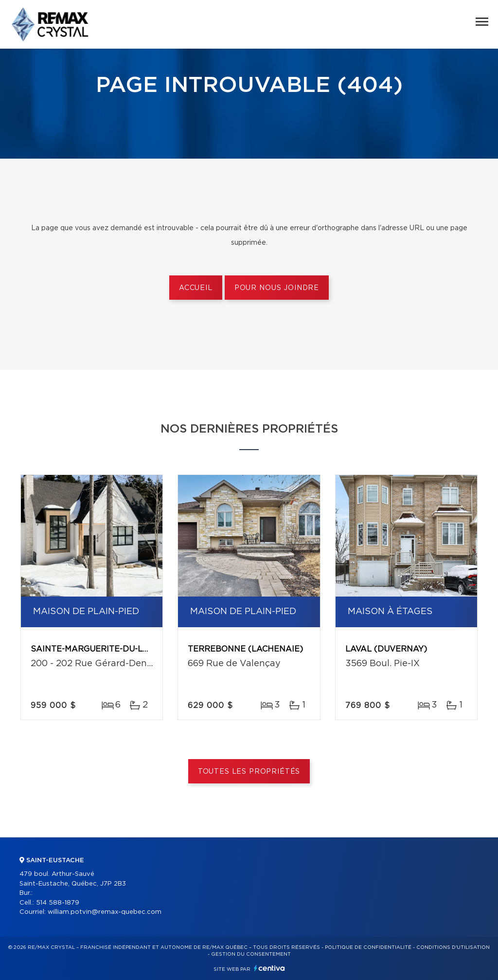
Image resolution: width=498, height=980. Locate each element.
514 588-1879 (58, 903)
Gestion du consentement (251, 954)
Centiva (269, 968)
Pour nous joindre (277, 288)
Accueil (196, 288)
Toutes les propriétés (249, 772)
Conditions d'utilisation (453, 947)
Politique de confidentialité (368, 947)
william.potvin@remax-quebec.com (105, 912)
